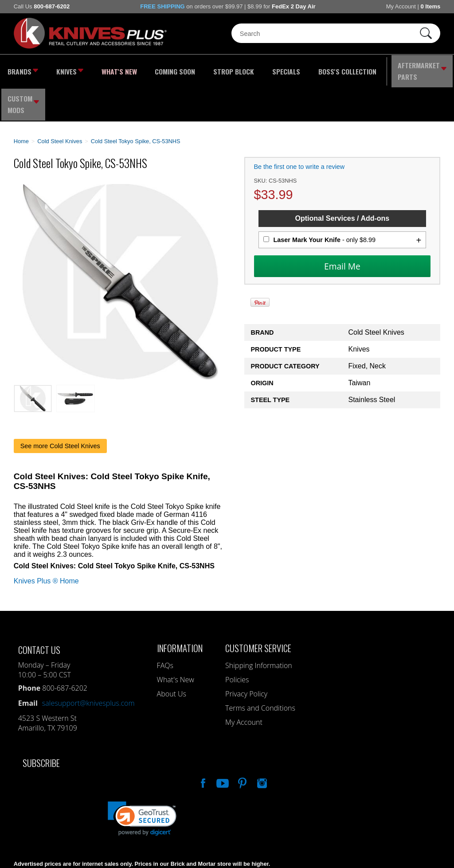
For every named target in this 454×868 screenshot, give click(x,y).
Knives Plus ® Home (46, 542)
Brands (21, 69)
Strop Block (209, 69)
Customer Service (258, 609)
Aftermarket (378, 69)
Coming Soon (157, 69)
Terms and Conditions (260, 669)
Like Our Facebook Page (202, 743)
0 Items (430, 6)
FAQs (165, 626)
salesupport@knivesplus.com (88, 664)
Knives (64, 69)
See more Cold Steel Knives (60, 407)
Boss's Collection (310, 69)
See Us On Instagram (261, 743)
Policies (237, 641)
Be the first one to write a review (299, 128)
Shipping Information (259, 626)
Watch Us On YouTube (222, 743)
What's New (108, 69)
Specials (256, 69)
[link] (142, 780)
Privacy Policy (246, 655)
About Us (172, 655)
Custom (432, 69)
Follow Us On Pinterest (242, 743)
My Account (401, 6)
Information (180, 609)
